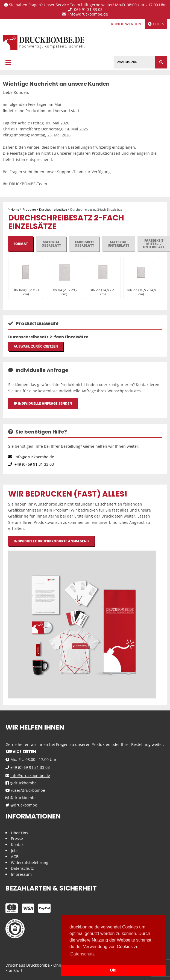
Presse (17, 839)
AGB (15, 857)
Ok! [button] (113, 970)
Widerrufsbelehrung (30, 863)
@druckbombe (21, 783)
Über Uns (20, 833)
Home (15, 209)
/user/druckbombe (25, 791)
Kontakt (18, 845)
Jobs (15, 851)
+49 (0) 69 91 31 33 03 (31, 464)
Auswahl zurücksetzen (36, 346)
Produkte (29, 209)
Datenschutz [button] (82, 954)
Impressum (21, 874)
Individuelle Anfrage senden (43, 403)
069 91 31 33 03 (85, 10)
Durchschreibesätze (53, 209)
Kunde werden (126, 24)
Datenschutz (22, 868)
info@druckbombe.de (85, 14)
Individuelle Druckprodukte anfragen (51, 541)
